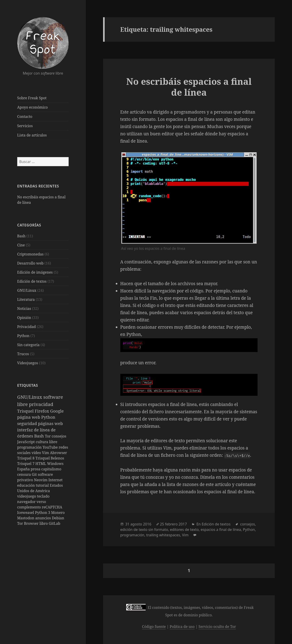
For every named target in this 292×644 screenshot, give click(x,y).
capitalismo (51, 469)
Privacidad (27, 327)
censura (25, 474)
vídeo (37, 453)
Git (35, 474)
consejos (59, 436)
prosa (36, 469)
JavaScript (27, 442)
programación (30, 447)
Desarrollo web (30, 263)
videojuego (27, 496)
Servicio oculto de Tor (217, 627)
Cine (21, 245)
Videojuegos (28, 363)
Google (57, 411)
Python (23, 336)
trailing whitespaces (163, 535)
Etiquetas (28, 385)
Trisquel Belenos (50, 458)
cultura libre (47, 442)
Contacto (25, 117)
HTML (41, 464)
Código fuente (154, 627)
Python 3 (43, 513)
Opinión (24, 318)
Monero (58, 513)
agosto (136, 524)
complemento (30, 507)
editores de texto (184, 530)
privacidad (41, 404)
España (24, 469)
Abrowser (59, 453)
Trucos (23, 354)
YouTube (51, 447)
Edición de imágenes (35, 272)
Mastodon (26, 518)
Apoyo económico (33, 107)
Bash (21, 236)
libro (44, 523)
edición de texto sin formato (144, 530)
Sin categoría (28, 345)
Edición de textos (32, 281)
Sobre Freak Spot (32, 98)
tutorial (43, 485)
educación (27, 485)
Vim (46, 453)
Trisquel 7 (26, 464)
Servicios (25, 126)
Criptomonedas (30, 254)
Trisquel (26, 411)
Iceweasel (26, 513)
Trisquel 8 (26, 458)
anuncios (43, 518)
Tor (48, 436)
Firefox (42, 411)
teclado (43, 496)
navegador (27, 502)
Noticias (24, 309)
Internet (56, 480)
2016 (147, 524)
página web (29, 417)
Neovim (41, 480)
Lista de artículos (32, 135)
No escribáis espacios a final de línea (189, 87)
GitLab (54, 523)
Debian (58, 518)
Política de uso (182, 627)
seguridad (28, 423)
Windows (55, 464)
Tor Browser (28, 523)
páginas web (51, 423)
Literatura (26, 299)
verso (41, 502)
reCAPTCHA (52, 507)
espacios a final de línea (221, 530)
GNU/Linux (27, 290)
